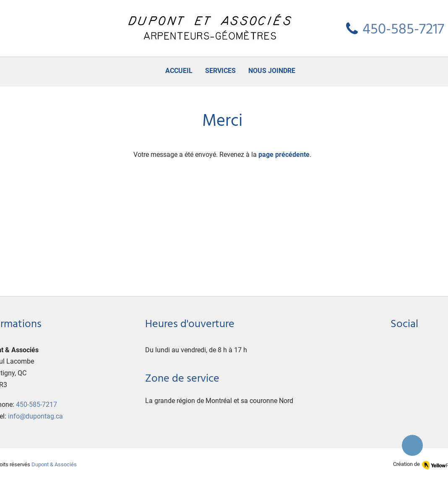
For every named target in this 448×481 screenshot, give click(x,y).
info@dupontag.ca (35, 416)
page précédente (284, 155)
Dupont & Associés (54, 464)
